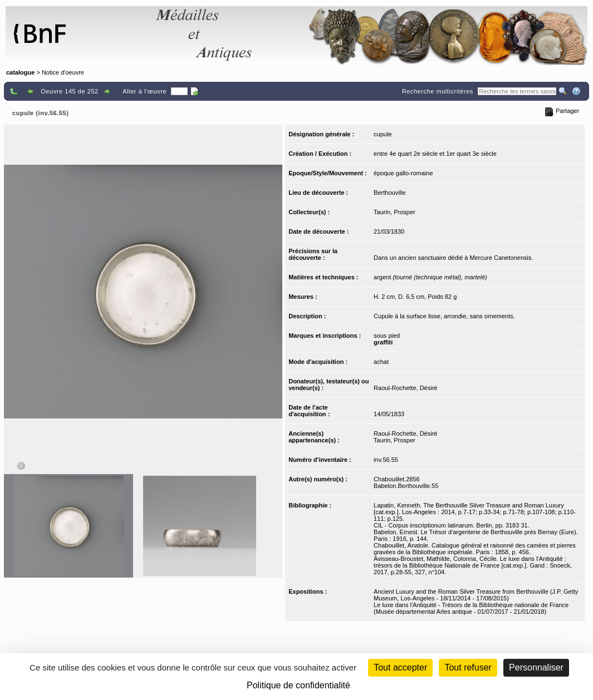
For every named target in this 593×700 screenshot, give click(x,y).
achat (381, 362)
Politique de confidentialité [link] (298, 685)
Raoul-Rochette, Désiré (405, 388)
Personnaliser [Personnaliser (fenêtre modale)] (536, 667)
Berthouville (389, 193)
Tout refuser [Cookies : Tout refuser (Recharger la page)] (468, 667)
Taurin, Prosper (394, 212)
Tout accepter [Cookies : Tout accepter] (400, 667)
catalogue (20, 72)
